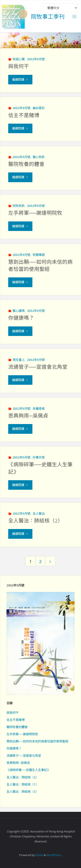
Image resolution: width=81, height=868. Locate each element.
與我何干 (19, 66)
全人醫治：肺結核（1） (22, 784)
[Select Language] (60, 8)
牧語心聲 (19, 59)
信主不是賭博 (24, 115)
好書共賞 (39, 457)
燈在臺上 (19, 360)
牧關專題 (39, 255)
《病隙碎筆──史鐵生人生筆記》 (28, 770)
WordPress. (54, 855)
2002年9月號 (36, 59)
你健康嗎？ (21, 318)
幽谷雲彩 (39, 108)
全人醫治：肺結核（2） (35, 521)
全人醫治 (39, 513)
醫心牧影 (39, 157)
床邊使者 (39, 409)
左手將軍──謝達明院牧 (35, 213)
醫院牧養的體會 (26, 164)
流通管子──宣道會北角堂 (38, 367)
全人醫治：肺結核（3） (22, 792)
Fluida (39, 855)
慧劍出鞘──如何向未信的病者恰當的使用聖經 (37, 741)
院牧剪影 (19, 206)
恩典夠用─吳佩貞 (28, 416)
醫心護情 (19, 311)
